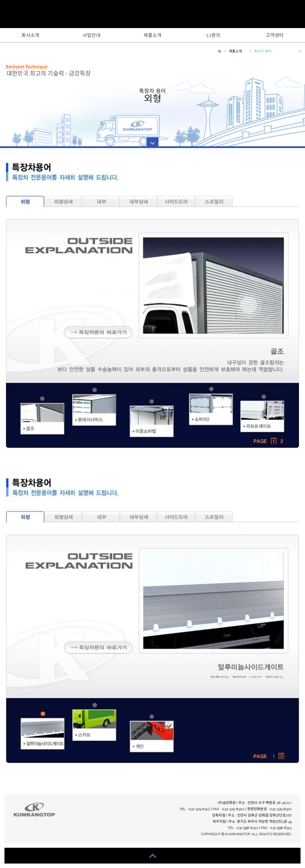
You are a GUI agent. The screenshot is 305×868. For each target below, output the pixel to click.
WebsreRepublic (152, 14)
